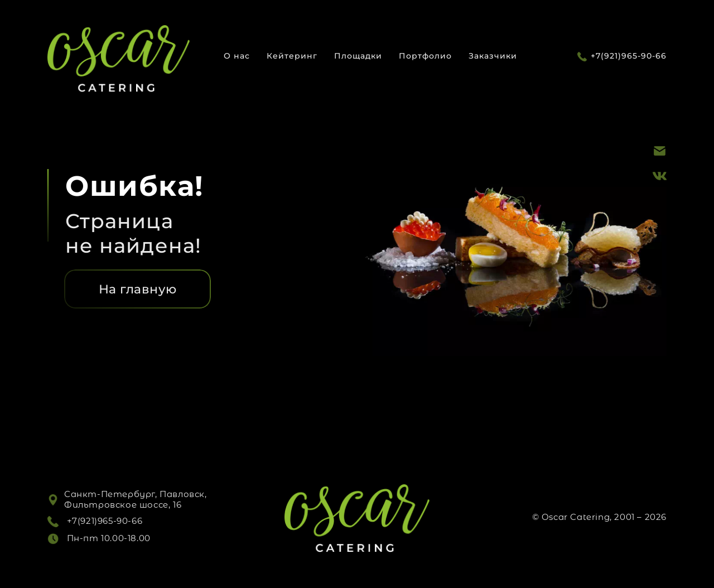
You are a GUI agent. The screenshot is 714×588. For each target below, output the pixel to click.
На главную (138, 289)
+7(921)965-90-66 (629, 56)
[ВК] (660, 175)
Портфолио (425, 56)
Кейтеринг (292, 56)
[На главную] (138, 289)
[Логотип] (119, 59)
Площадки (358, 56)
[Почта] (660, 150)
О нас (237, 56)
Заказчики (493, 56)
